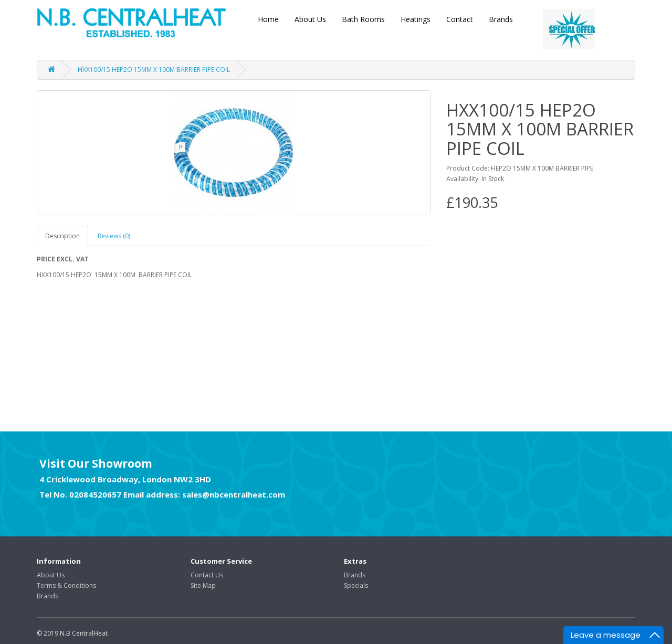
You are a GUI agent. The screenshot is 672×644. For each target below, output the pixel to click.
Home (268, 19)
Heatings (416, 19)
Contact (460, 19)
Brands (501, 19)
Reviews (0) (114, 236)
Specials (356, 585)
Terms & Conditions (66, 585)
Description (62, 236)
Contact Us (207, 575)
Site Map (203, 585)
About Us (310, 19)
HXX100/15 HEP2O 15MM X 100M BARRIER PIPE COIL (154, 70)
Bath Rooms (363, 19)
